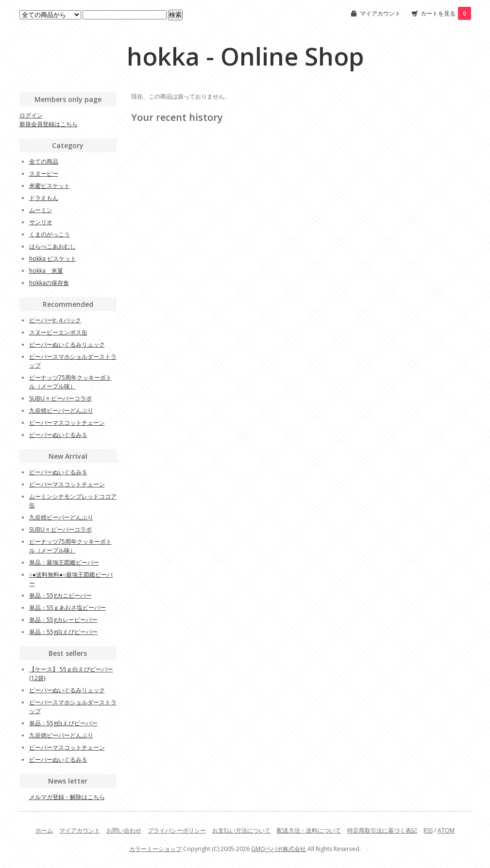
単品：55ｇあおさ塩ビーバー (68, 608)
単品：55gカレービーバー (63, 620)
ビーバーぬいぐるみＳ (58, 435)
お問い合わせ (124, 830)
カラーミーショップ (155, 849)
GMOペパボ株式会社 (279, 849)
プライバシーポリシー (177, 830)
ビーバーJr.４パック (55, 320)
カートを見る (446, 13)
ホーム (44, 830)
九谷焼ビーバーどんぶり (61, 410)
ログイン (31, 115)
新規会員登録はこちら (49, 124)
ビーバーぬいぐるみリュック (67, 344)
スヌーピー (44, 174)
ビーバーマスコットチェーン (67, 423)
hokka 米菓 (46, 271)
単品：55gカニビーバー (60, 595)
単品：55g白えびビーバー (63, 632)
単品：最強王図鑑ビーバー (64, 562)
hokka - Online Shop (245, 56)
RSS (428, 830)
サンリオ (41, 222)
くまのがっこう (50, 234)
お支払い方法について (241, 830)
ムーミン (41, 210)
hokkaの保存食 (49, 283)
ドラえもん (44, 198)
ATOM (446, 830)
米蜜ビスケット (50, 186)
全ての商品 (44, 161)
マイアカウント (380, 13)
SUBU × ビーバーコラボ (60, 398)
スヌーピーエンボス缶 (58, 332)
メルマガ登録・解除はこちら (67, 797)
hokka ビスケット (53, 259)
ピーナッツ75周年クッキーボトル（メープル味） (70, 382)
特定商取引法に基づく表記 (382, 830)
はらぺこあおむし (52, 246)
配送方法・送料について (309, 830)
